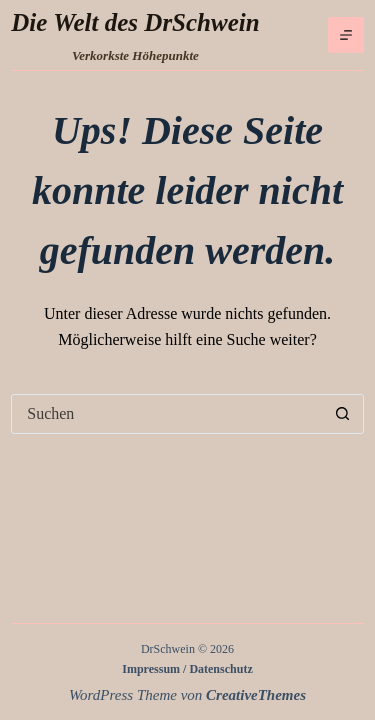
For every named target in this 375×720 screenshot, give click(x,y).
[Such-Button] (343, 414)
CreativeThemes (256, 695)
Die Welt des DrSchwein (135, 22)
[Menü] (346, 35)
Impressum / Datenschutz (187, 669)
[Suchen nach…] (167, 414)
